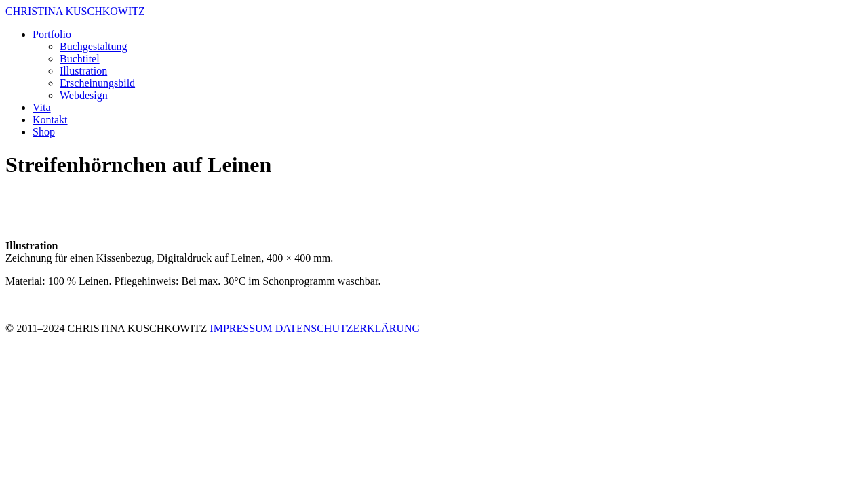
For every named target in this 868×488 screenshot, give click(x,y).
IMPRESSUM (241, 328)
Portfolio (52, 34)
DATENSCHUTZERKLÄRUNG (348, 328)
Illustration (83, 71)
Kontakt (50, 120)
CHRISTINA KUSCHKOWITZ (75, 11)
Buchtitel (80, 59)
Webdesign (84, 95)
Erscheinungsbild (97, 83)
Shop (44, 132)
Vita (42, 107)
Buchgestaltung (94, 46)
